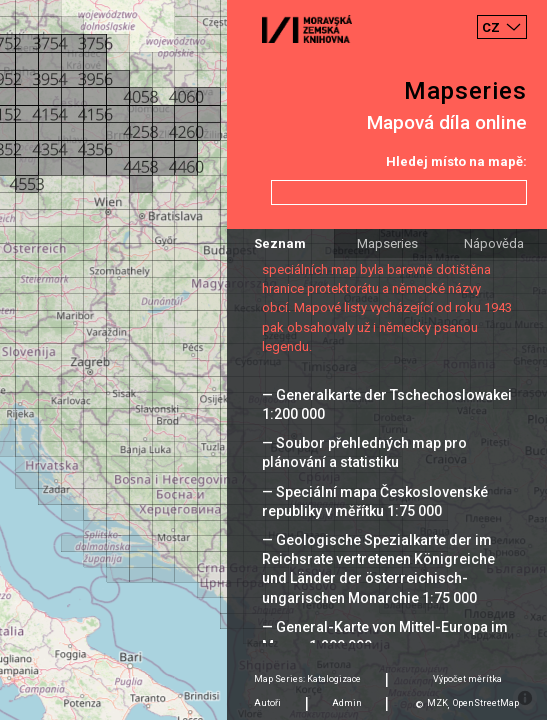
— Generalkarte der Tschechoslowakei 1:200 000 (387, 404)
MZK (437, 703)
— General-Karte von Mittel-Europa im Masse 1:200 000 (385, 636)
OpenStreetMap (486, 703)
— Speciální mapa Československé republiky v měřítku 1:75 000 (375, 501)
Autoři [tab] (267, 703)
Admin (347, 703)
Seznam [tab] (280, 243)
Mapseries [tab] (387, 243)
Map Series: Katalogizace (307, 679)
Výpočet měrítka (467, 679)
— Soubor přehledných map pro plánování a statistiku (364, 452)
